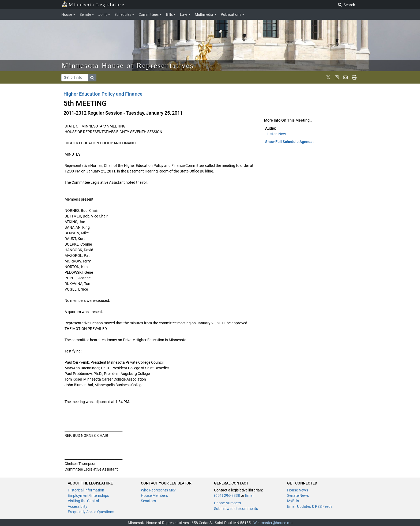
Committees (149, 14)
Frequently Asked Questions (91, 512)
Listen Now (277, 134)
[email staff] (345, 77)
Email (250, 495)
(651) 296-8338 (227, 495)
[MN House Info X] (328, 77)
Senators (148, 501)
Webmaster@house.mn (273, 523)
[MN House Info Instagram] (337, 77)
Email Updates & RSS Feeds (310, 506)
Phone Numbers (227, 503)
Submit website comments (236, 509)
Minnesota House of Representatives (128, 65)
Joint (103, 14)
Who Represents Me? (158, 490)
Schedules (123, 14)
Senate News (298, 495)
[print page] (354, 77)
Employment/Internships (88, 495)
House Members (154, 495)
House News (298, 490)
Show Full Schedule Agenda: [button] (289, 142)
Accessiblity (78, 506)
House (67, 14)
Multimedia (204, 14)
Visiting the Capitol (83, 501)
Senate (85, 14)
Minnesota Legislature (93, 4)
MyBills (293, 501)
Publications (231, 14)
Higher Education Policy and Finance (103, 94)
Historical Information (86, 490)
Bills (169, 14)
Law (184, 14)
